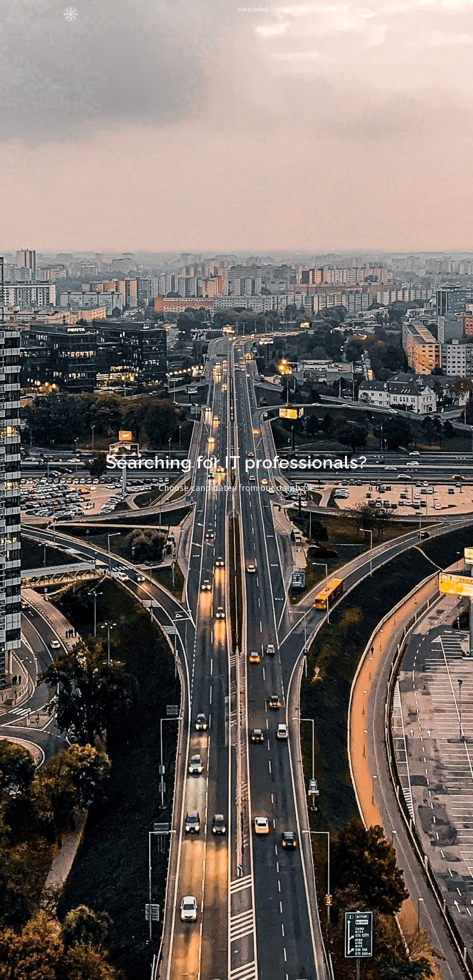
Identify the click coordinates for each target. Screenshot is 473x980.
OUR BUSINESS (253, 10)
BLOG (363, 10)
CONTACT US (392, 10)
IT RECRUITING (334, 10)
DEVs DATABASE (293, 10)
